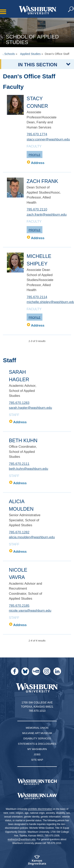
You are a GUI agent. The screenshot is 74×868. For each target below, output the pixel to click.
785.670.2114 (37, 297)
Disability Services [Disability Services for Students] (37, 738)
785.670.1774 (37, 134)
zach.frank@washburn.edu (47, 215)
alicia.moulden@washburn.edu (32, 537)
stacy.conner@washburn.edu (48, 139)
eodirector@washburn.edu (22, 839)
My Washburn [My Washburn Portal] (37, 749)
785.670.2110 (37, 209)
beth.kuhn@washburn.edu (29, 469)
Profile (35, 155)
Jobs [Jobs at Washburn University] (37, 754)
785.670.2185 (19, 606)
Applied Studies (30, 54)
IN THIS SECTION (38, 65)
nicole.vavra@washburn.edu (30, 611)
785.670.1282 (19, 532)
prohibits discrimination (40, 809)
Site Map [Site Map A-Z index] (37, 760)
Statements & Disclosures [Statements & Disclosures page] (37, 744)
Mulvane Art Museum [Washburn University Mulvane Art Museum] (37, 733)
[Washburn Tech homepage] (37, 782)
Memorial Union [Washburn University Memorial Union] (37, 728)
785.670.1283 (19, 403)
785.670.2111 (19, 464)
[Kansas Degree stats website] (37, 861)
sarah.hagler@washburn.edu (30, 408)
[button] (71, 9)
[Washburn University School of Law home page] (37, 796)
